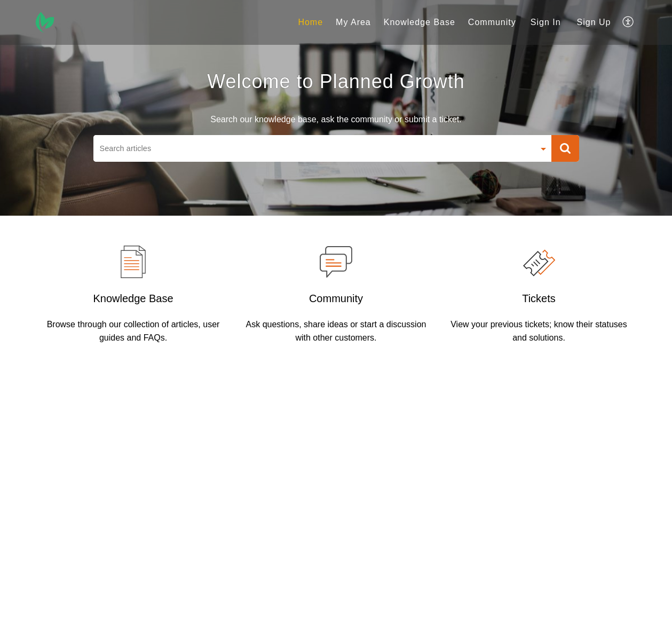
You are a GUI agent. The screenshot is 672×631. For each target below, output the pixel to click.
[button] (565, 148)
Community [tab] (492, 22)
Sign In (546, 22)
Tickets (539, 298)
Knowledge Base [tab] (420, 22)
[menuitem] (546, 22)
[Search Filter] (543, 149)
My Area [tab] (353, 22)
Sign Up (594, 22)
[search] (314, 148)
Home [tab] (310, 22)
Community (336, 298)
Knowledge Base (133, 298)
